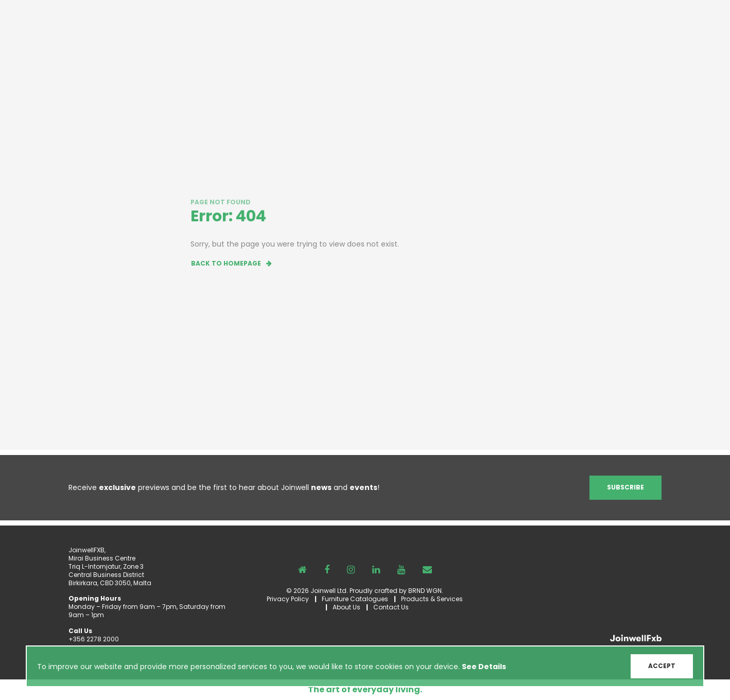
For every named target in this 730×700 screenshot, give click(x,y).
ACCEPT (662, 666)
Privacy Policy (288, 599)
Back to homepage (226, 263)
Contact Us (391, 607)
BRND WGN (425, 591)
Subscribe (625, 487)
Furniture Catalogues (355, 599)
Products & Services (432, 599)
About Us (346, 607)
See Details (484, 667)
